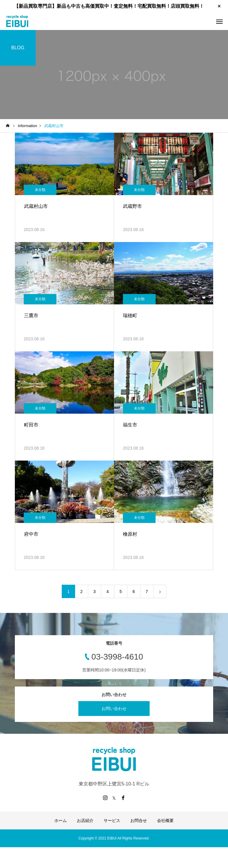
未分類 (40, 190)
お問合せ (139, 820)
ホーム (61, 820)
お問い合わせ (114, 709)
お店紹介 (85, 820)
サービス (112, 820)
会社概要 (165, 820)
